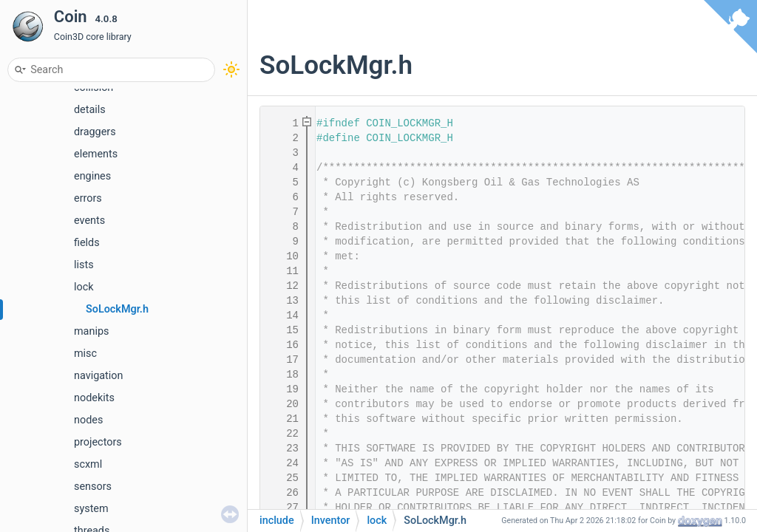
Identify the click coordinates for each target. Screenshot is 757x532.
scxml (88, 464)
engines (92, 176)
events (89, 221)
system (91, 509)
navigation (98, 376)
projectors (98, 442)
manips (91, 331)
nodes (88, 420)
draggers (95, 132)
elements (96, 154)
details (90, 110)
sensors (93, 487)
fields (87, 243)
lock (84, 287)
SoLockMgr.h (117, 309)
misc (85, 354)
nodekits (94, 398)
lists (84, 265)
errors (88, 198)
